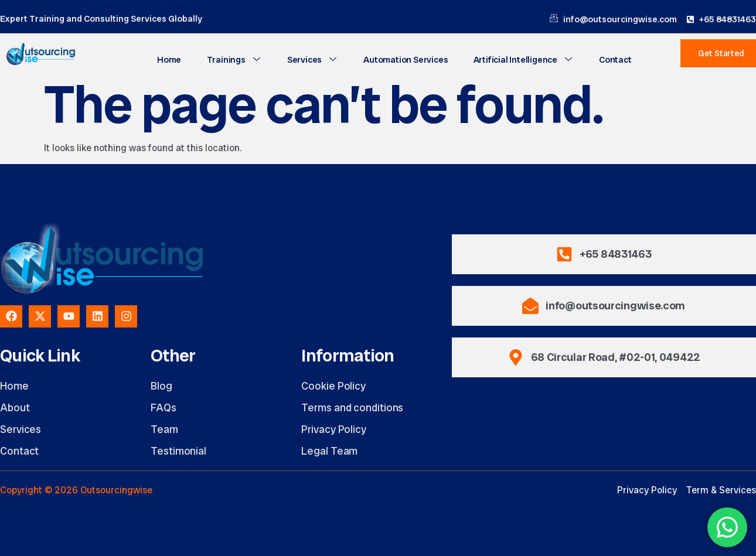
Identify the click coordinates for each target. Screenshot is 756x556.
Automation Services (405, 59)
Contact (611, 59)
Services (313, 59)
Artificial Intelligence (521, 59)
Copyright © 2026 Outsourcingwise (76, 490)
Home (174, 59)
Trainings (237, 59)
